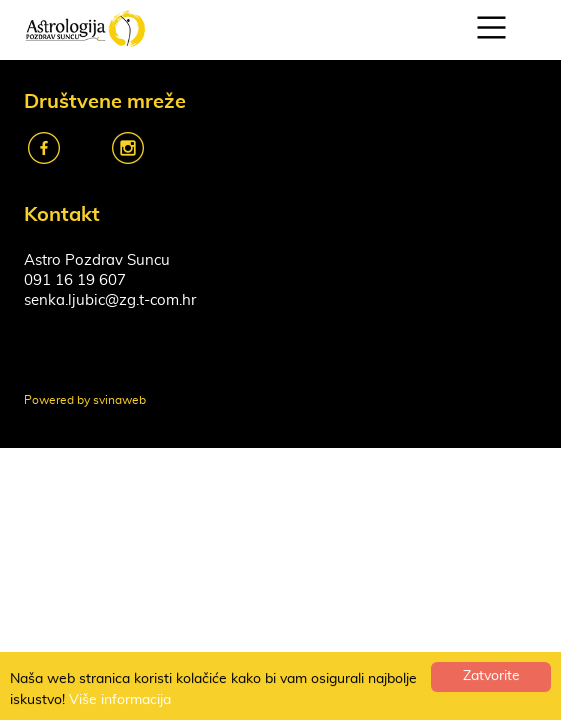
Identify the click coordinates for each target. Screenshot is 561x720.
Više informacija (120, 700)
